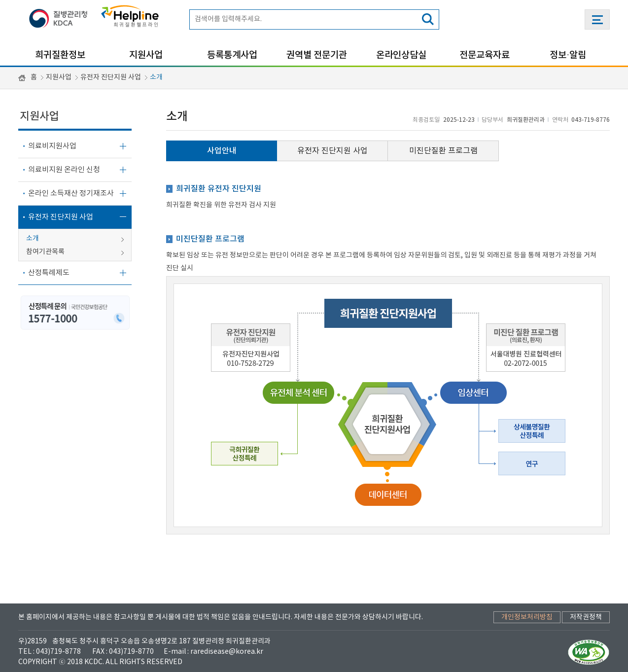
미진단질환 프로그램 (443, 151)
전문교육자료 (485, 55)
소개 (156, 77)
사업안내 (222, 151)
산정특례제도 (49, 273)
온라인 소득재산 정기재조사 (71, 194)
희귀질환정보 (60, 55)
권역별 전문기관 (317, 55)
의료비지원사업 (52, 146)
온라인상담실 (401, 55)
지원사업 (146, 55)
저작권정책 (586, 617)
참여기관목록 (45, 252)
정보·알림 (568, 55)
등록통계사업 (232, 55)
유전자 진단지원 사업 (111, 77)
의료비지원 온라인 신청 (64, 170)
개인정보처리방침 (527, 617)
